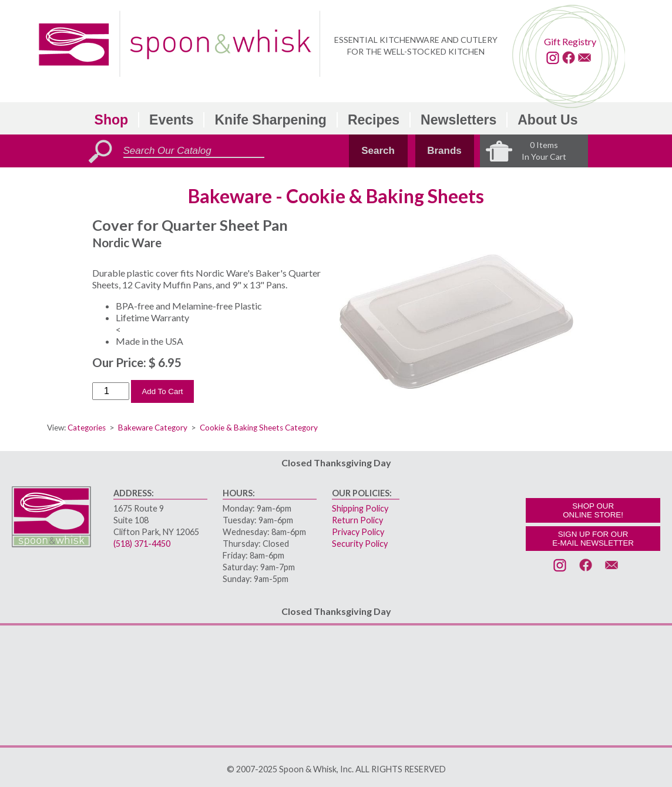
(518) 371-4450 (142, 544)
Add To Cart (162, 391)
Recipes (374, 120)
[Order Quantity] (111, 391)
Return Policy (357, 520)
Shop (112, 120)
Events (171, 120)
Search (378, 151)
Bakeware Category (153, 428)
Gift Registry (570, 41)
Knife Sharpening (270, 120)
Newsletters (458, 120)
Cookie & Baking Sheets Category (259, 428)
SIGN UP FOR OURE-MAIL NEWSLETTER (593, 539)
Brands (444, 151)
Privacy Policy (358, 532)
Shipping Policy (360, 508)
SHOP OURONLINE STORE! (593, 510)
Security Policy (360, 544)
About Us (547, 120)
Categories (87, 428)
